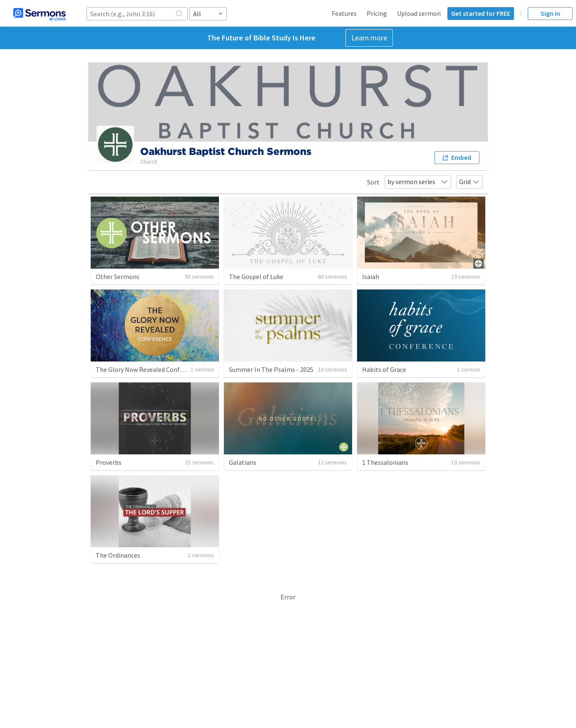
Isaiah (371, 277)
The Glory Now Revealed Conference (147, 369)
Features (344, 13)
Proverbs (109, 462)
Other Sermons (118, 277)
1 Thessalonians (385, 462)
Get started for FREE (481, 13)
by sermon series (418, 182)
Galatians (243, 462)
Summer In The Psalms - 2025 (271, 369)
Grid (469, 182)
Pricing (377, 13)
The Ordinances (118, 555)
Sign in (550, 13)
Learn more (369, 38)
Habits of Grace (384, 369)
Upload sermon (419, 13)
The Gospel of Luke (256, 277)
